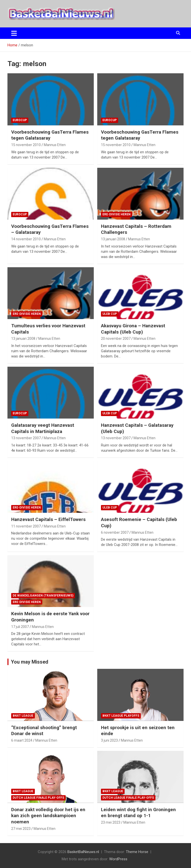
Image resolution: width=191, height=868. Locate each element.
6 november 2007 (115, 532)
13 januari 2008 (113, 239)
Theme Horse (137, 852)
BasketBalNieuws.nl (83, 852)
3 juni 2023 (109, 740)
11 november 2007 (26, 526)
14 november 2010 (26, 239)
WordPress (118, 859)
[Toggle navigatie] (14, 33)
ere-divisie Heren (117, 214)
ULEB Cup (110, 314)
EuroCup (20, 120)
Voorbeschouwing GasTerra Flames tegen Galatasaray (50, 135)
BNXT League (23, 716)
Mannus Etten (55, 145)
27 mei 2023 (21, 829)
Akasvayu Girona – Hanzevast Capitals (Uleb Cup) (133, 329)
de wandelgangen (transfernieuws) (43, 596)
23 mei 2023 (111, 822)
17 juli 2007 (20, 627)
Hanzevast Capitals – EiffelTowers (48, 519)
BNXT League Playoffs (121, 716)
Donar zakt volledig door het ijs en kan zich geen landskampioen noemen (48, 816)
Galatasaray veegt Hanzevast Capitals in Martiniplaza (43, 428)
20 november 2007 (116, 339)
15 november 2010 (26, 145)
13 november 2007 (26, 438)
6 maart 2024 (22, 740)
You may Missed (30, 662)
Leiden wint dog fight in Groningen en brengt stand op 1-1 (138, 813)
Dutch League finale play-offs (38, 798)
